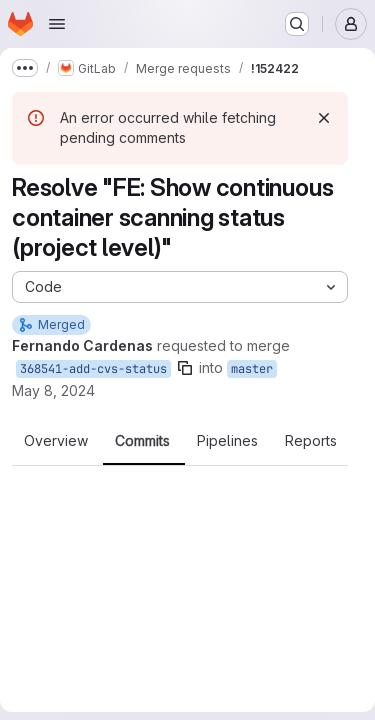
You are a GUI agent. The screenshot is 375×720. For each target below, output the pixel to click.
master (252, 369)
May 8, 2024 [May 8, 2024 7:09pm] (53, 390)
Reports (311, 441)
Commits (142, 441)
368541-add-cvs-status (93, 369)
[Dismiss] (324, 118)
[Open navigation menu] (57, 24)
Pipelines (227, 441)
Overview (56, 441)
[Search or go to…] (297, 24)
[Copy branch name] (185, 368)
